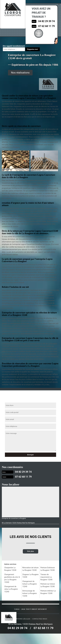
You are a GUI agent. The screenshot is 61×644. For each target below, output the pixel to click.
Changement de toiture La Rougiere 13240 (29, 584)
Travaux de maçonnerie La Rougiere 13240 (46, 577)
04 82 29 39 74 (46, 21)
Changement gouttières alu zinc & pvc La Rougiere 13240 (12, 578)
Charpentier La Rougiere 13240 (10, 569)
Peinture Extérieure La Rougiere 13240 (48, 569)
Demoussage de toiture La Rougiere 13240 (29, 593)
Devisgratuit (39, 33)
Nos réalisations (20, 73)
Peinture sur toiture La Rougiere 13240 (48, 585)
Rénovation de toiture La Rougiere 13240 (30, 569)
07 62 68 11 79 (46, 26)
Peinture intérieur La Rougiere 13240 (48, 592)
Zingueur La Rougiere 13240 (30, 576)
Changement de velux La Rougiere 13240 (11, 589)
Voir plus (30, 551)
